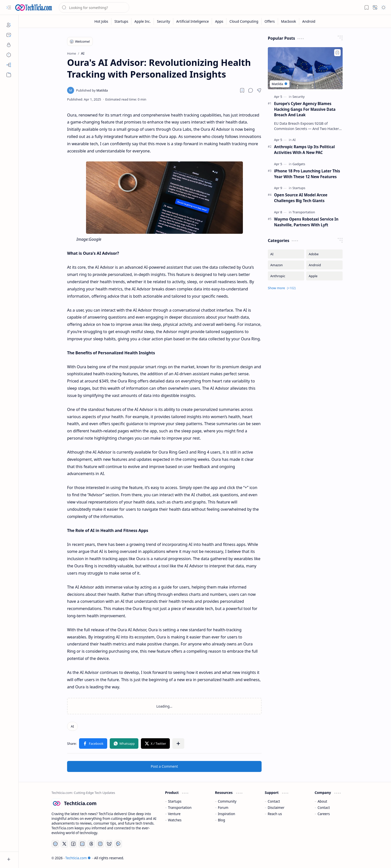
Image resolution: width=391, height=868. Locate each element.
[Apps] (219, 21)
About (322, 801)
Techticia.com (78, 858)
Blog (222, 820)
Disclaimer (276, 807)
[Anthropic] (286, 276)
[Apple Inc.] (143, 21)
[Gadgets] (299, 164)
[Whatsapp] (118, 844)
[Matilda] (92, 90)
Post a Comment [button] (164, 766)
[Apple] (324, 276)
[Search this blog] (94, 7)
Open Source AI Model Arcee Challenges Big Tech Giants (301, 198)
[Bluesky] (109, 844)
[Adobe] (324, 254)
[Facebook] (73, 844)
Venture (174, 814)
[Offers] (270, 21)
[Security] (164, 21)
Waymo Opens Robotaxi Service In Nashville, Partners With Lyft (306, 222)
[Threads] (91, 844)
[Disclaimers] (9, 55)
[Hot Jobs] (101, 21)
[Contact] (9, 35)
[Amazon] (286, 265)
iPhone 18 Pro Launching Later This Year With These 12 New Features (307, 174)
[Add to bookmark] (337, 53)
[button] (9, 7)
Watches (175, 820)
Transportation (180, 807)
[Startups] (121, 21)
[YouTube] (55, 844)
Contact (274, 801)
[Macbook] (289, 21)
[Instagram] (100, 844)
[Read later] (242, 90)
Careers (324, 814)
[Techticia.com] (34, 7)
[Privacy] (9, 45)
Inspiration (227, 814)
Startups (175, 801)
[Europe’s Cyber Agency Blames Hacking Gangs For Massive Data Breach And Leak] (305, 68)
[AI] (72, 726)
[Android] (309, 21)
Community (227, 801)
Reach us (275, 814)
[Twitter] (64, 844)
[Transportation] (304, 212)
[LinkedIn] (82, 844)
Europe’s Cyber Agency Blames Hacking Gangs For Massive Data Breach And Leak (305, 109)
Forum (223, 807)
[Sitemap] (9, 65)
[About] (9, 25)
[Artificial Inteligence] (193, 21)
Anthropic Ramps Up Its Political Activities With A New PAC (304, 150)
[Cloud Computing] (244, 21)
